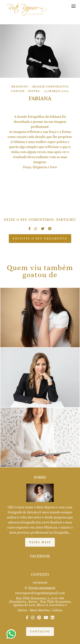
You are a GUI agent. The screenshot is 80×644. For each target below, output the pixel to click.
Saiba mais (40, 542)
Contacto (40, 631)
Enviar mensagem (42, 588)
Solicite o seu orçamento (40, 238)
